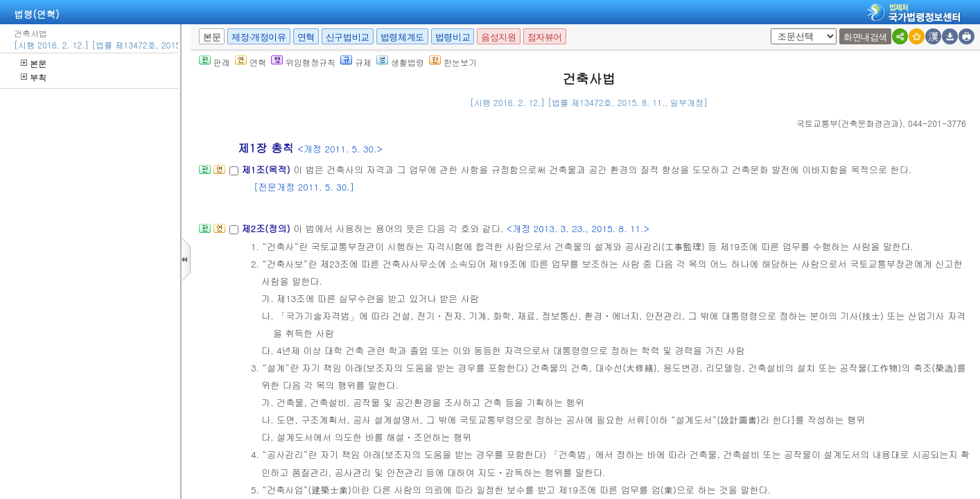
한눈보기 (453, 62)
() (849, 123)
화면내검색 (865, 37)
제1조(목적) (267, 169)
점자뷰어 (545, 37)
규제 (356, 62)
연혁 (306, 37)
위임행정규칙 (303, 62)
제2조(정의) (267, 228)
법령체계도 (402, 37)
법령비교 (453, 37)
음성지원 (498, 37)
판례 (215, 62)
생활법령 (400, 62)
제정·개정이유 (259, 37)
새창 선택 (775, 29)
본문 (34, 63)
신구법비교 (348, 37)
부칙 (34, 77)
